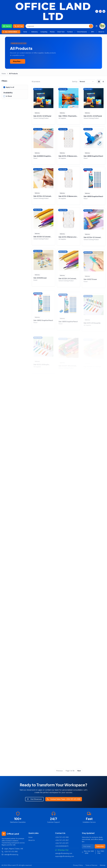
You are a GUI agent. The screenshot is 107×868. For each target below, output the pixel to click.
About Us (101, 32)
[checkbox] (4, 87)
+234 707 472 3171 (62, 843)
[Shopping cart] (97, 26)
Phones (52, 32)
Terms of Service (91, 865)
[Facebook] (97, 11)
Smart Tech (61, 32)
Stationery (35, 32)
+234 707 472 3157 (62, 840)
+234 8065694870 (62, 846)
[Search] (91, 26)
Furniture (70, 32)
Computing (44, 32)
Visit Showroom (34, 799)
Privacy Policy (78, 865)
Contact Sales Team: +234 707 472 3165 (64, 799)
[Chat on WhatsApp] (7, 26)
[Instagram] (100, 11)
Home (25, 32)
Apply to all (10, 87)
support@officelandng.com (65, 856)
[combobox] (87, 82)
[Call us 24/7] (19, 26)
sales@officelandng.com (64, 853)
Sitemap (103, 865)
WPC (93, 32)
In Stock (9, 96)
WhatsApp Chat (62, 850)
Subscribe (100, 846)
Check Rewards (82, 32)
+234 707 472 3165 (62, 837)
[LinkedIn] (104, 11)
